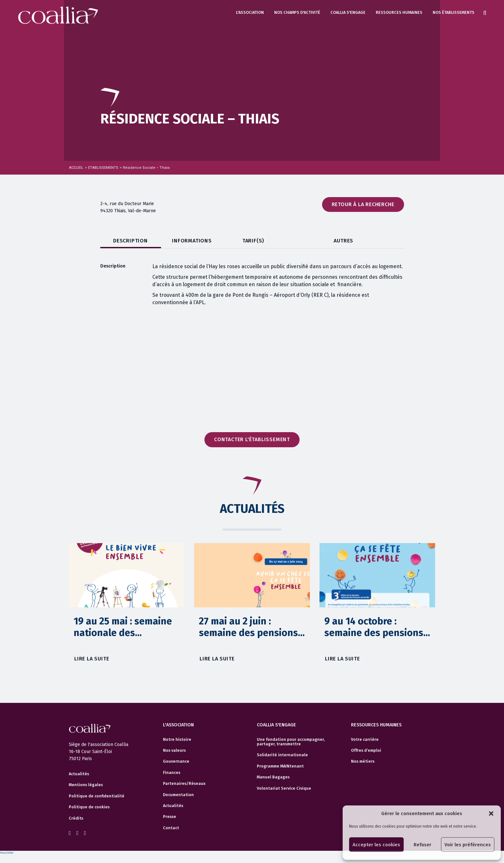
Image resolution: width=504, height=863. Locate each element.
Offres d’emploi (366, 750)
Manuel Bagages (273, 777)
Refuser (423, 845)
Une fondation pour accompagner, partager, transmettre (291, 742)
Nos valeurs (174, 750)
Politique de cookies (89, 807)
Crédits (76, 818)
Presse (170, 817)
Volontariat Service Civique (284, 788)
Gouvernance (176, 761)
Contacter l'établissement (252, 439)
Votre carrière (365, 740)
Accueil (76, 168)
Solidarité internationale (282, 755)
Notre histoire (177, 740)
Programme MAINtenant (280, 766)
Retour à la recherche (363, 204)
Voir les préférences (468, 845)
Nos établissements (454, 12)
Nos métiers (363, 761)
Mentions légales (86, 785)
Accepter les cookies (376, 845)
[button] (491, 813)
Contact (171, 828)
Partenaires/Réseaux (184, 784)
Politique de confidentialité (97, 796)
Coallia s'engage (348, 12)
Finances (172, 773)
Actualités (79, 774)
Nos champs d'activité (297, 12)
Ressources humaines (399, 12)
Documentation (178, 795)
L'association (250, 12)
